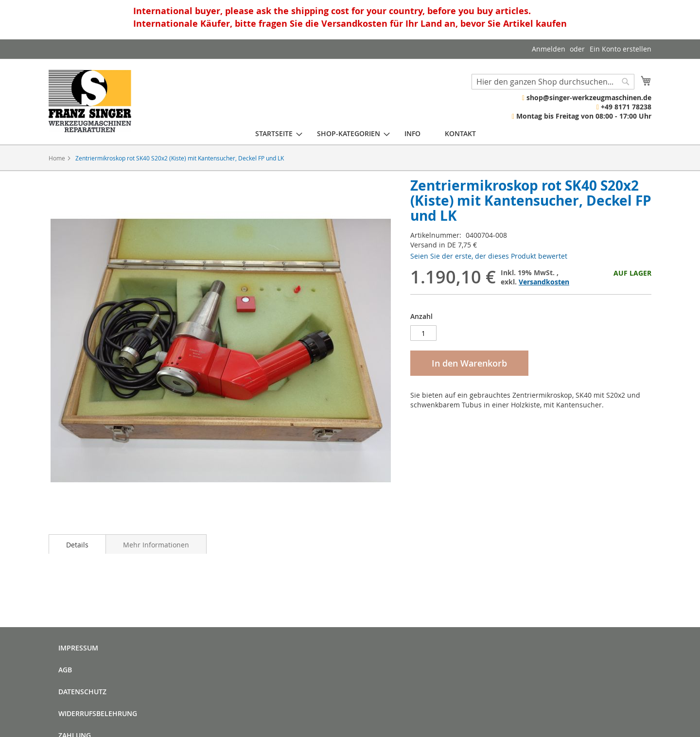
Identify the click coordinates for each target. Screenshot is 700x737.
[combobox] (553, 82)
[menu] (366, 133)
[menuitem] (274, 133)
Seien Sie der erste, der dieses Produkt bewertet (489, 256)
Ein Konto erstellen (621, 49)
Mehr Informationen (156, 545)
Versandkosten (544, 282)
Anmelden (549, 49)
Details (77, 545)
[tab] (77, 544)
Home (57, 158)
